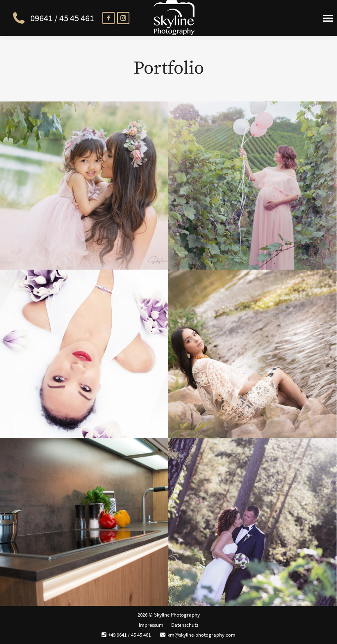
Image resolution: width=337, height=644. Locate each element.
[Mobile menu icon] (328, 18)
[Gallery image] (84, 186)
